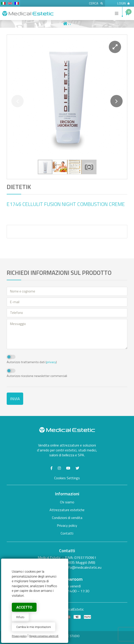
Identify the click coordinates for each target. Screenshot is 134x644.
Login (123, 3)
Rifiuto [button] (20, 617)
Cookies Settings (67, 478)
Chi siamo (67, 502)
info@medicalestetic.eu (84, 567)
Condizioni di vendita (67, 518)
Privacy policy (19, 636)
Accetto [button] (24, 607)
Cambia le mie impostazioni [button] (34, 627)
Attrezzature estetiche (67, 510)
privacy (51, 362)
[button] (115, 47)
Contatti (67, 533)
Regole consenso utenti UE (44, 636)
